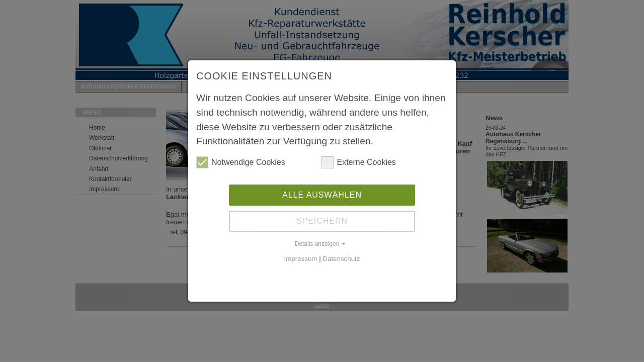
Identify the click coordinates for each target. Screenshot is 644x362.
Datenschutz (341, 259)
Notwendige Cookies (241, 162)
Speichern (322, 221)
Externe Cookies (358, 162)
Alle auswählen (322, 195)
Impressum (301, 259)
